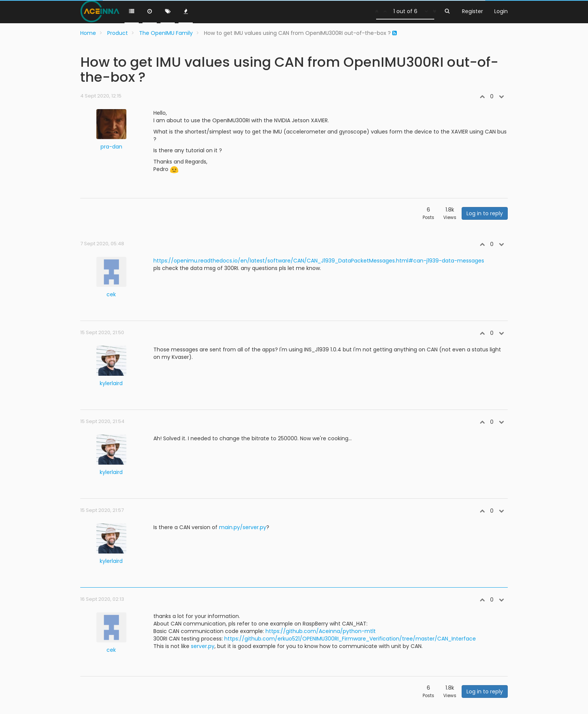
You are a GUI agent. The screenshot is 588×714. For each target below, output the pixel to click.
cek (111, 294)
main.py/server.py (243, 527)
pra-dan (111, 147)
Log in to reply (485, 213)
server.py (203, 646)
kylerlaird (111, 383)
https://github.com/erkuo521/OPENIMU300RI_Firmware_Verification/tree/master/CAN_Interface (350, 639)
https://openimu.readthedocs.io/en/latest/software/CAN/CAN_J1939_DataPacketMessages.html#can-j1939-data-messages (319, 261)
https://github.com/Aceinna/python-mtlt (321, 631)
